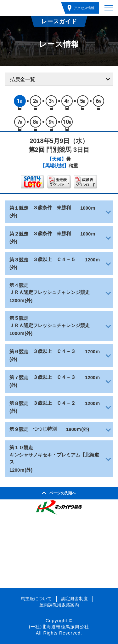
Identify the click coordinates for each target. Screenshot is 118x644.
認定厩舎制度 (75, 599)
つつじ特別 (45, 429)
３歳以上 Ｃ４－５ (54, 259)
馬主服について (36, 599)
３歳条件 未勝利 (52, 208)
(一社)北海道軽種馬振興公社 (59, 627)
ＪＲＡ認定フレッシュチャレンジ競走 (50, 292)
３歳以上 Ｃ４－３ (54, 351)
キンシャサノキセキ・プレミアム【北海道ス (54, 458)
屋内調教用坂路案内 (59, 605)
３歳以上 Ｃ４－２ (54, 403)
